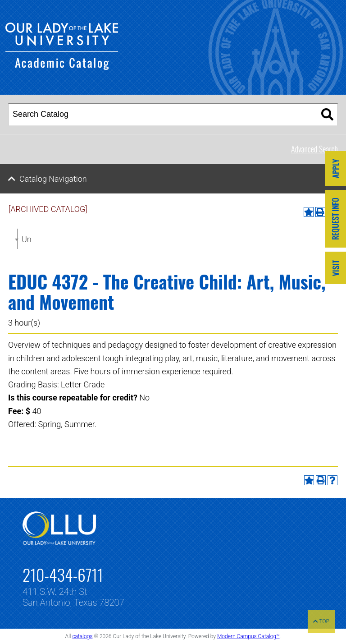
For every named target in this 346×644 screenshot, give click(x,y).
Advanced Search (314, 149)
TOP (321, 621)
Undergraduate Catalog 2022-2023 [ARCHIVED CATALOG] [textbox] (26, 239)
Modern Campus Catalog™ (248, 636)
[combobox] (18, 239)
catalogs (82, 636)
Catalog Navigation (53, 179)
